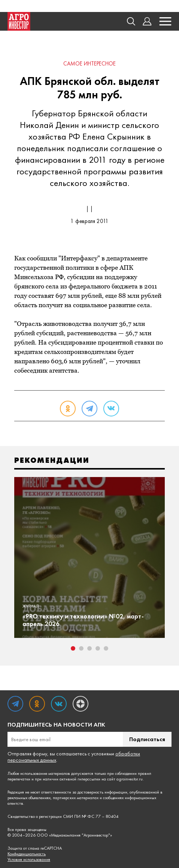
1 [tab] (73, 648)
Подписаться (147, 739)
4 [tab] (98, 648)
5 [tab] (106, 648)
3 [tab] (89, 648)
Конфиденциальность (27, 854)
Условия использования (29, 860)
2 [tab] (81, 648)
